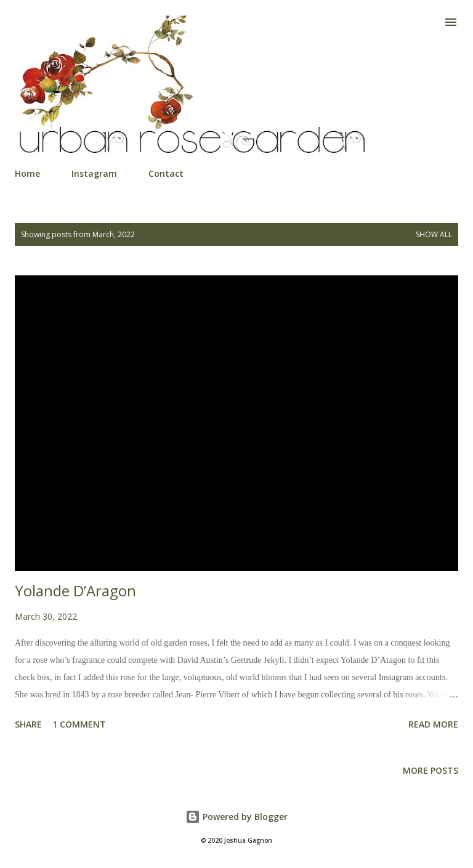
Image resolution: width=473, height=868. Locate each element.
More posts (431, 770)
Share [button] (28, 724)
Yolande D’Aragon (75, 590)
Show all (434, 234)
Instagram (94, 173)
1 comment (79, 724)
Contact (166, 173)
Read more (433, 724)
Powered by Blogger (236, 817)
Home (27, 173)
